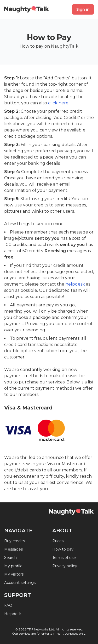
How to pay (63, 549)
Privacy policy (65, 566)
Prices (58, 541)
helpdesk (75, 284)
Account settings (20, 583)
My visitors (14, 574)
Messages (13, 549)
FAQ (8, 605)
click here (58, 103)
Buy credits (15, 541)
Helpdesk (13, 614)
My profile (13, 566)
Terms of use (64, 558)
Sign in (83, 9)
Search (10, 558)
